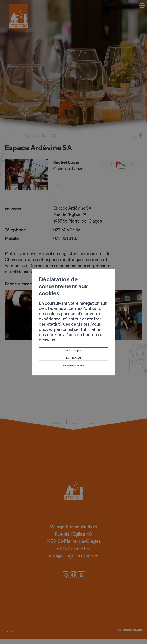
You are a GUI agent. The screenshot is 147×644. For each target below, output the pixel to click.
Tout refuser (73, 349)
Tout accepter (73, 339)
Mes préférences (74, 359)
